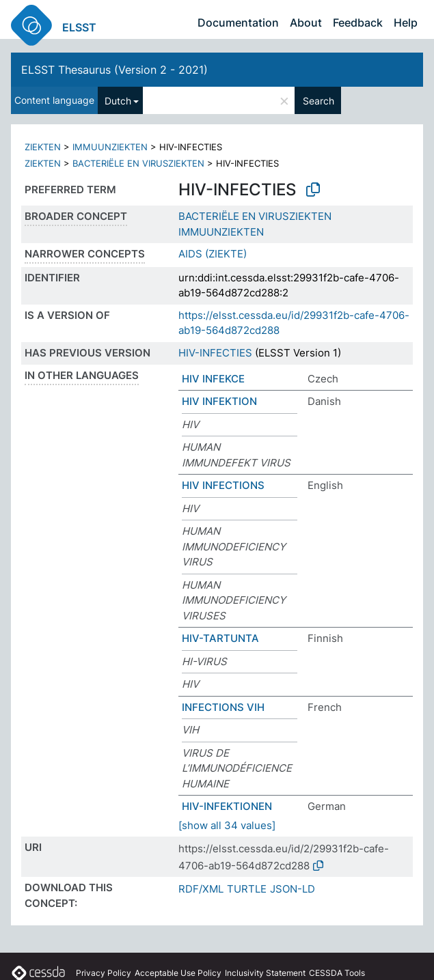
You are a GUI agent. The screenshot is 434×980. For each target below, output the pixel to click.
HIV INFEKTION (219, 401)
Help (406, 23)
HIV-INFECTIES (215, 353)
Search (318, 101)
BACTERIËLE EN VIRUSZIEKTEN (138, 163)
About (306, 23)
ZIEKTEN (43, 147)
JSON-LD (293, 889)
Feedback (358, 23)
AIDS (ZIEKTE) (213, 254)
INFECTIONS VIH (223, 707)
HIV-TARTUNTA (220, 638)
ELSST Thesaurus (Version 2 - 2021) (114, 70)
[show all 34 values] (227, 825)
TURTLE (247, 889)
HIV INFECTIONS (223, 485)
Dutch (118, 101)
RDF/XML (201, 889)
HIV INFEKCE (213, 379)
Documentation (238, 23)
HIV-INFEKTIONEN (227, 806)
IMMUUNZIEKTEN (110, 147)
